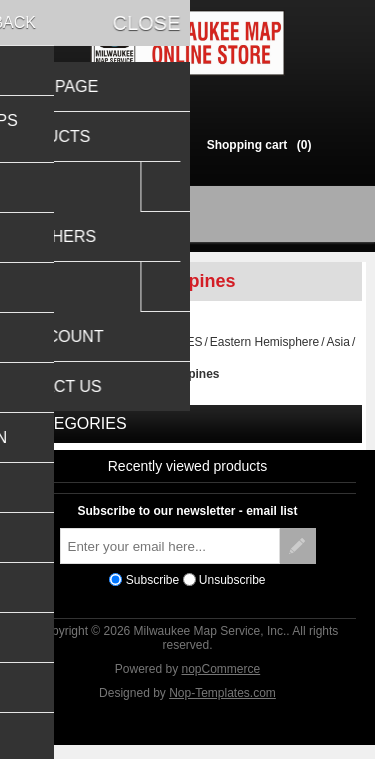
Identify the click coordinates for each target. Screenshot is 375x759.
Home (36, 351)
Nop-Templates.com (222, 702)
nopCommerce (221, 678)
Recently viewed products (188, 475)
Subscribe (152, 589)
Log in (160, 144)
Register (98, 144)
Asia (338, 351)
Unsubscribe (232, 589)
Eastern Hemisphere (264, 351)
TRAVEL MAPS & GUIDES (130, 351)
